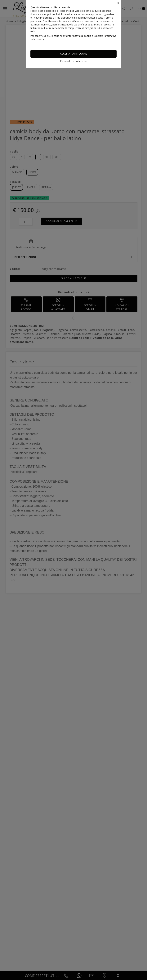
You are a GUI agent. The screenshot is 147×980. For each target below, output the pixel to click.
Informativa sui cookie (79, 36)
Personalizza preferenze (73, 61)
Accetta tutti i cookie (74, 54)
